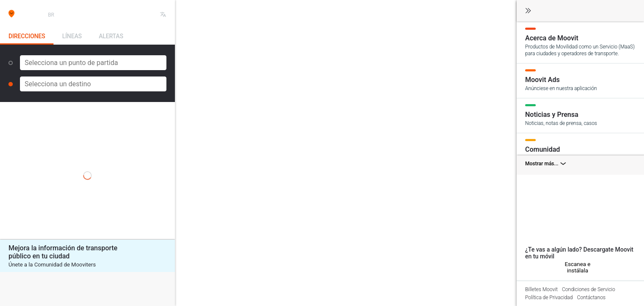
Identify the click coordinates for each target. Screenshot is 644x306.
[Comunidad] (580, 150)
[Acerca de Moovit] (580, 42)
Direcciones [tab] (27, 36)
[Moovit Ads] (580, 80)
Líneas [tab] (72, 36)
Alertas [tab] (111, 36)
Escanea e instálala (578, 267)
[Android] (537, 267)
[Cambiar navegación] (528, 11)
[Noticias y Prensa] (580, 115)
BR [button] (51, 15)
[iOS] (529, 267)
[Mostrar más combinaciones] (580, 165)
